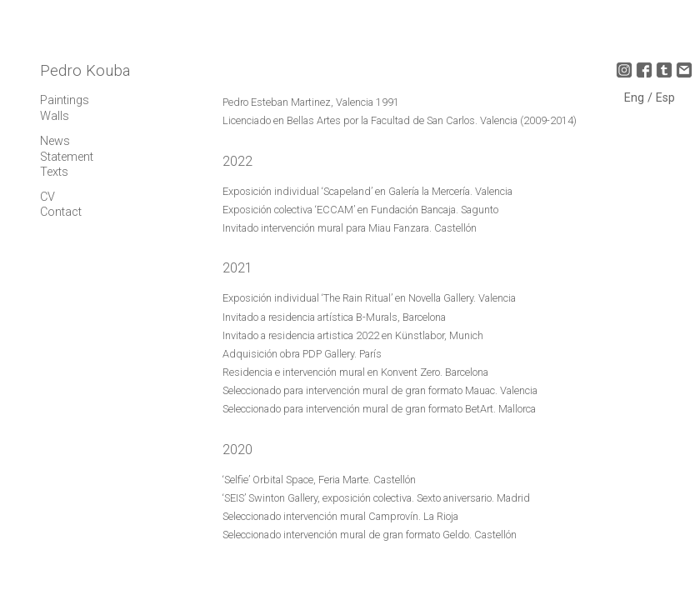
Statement (67, 157)
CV (47, 197)
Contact (61, 212)
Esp (665, 98)
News (55, 141)
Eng (636, 98)
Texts (54, 172)
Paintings (65, 100)
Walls (55, 116)
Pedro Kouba (85, 71)
